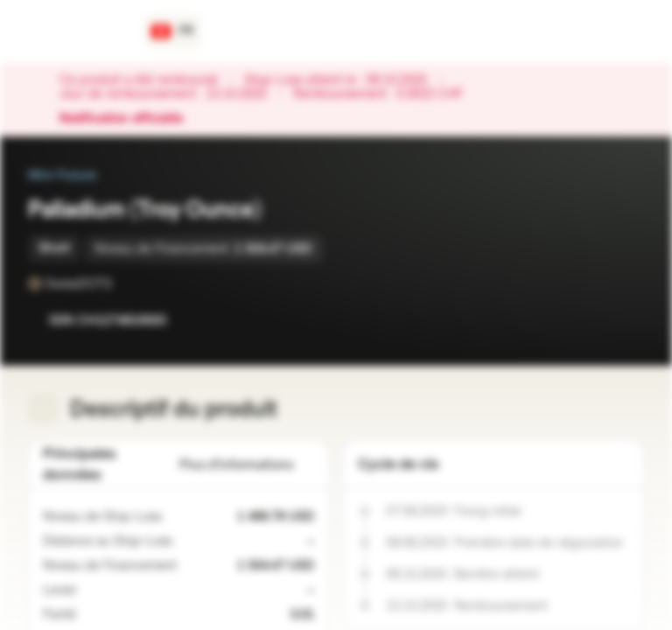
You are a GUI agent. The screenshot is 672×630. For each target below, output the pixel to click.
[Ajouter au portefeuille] (626, 320)
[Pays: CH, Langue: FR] (173, 31)
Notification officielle (130, 119)
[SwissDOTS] (124, 283)
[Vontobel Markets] (76, 31)
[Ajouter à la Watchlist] (591, 320)
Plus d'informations (247, 465)
